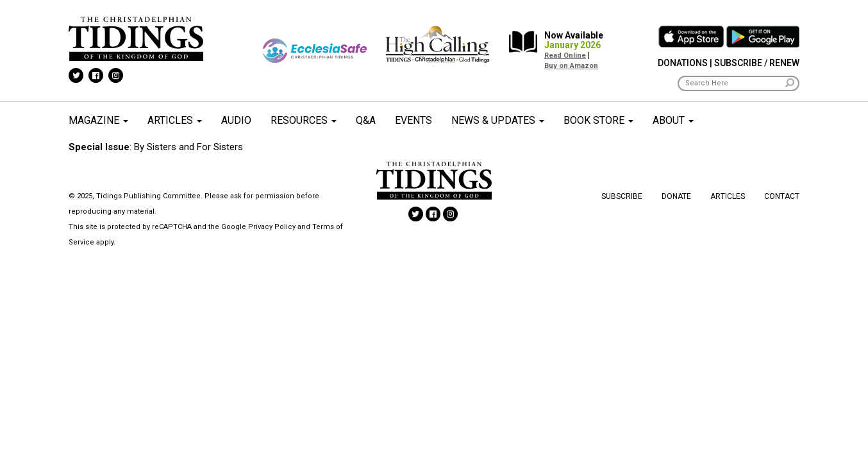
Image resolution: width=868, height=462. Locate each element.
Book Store (598, 120)
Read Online (565, 56)
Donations (683, 63)
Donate (676, 196)
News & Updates (498, 120)
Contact (782, 196)
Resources (304, 120)
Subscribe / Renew (757, 63)
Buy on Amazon (571, 66)
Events (413, 120)
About (673, 120)
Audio (236, 120)
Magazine (98, 120)
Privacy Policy (272, 227)
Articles (175, 120)
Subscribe (622, 196)
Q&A (366, 120)
